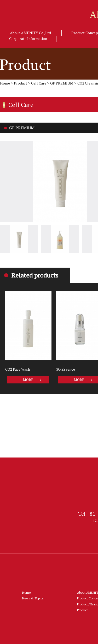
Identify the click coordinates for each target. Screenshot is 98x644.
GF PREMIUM (62, 83)
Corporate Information (28, 38)
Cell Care (39, 83)
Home (5, 83)
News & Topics (33, 598)
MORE (28, 380)
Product (21, 83)
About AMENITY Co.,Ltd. (31, 33)
